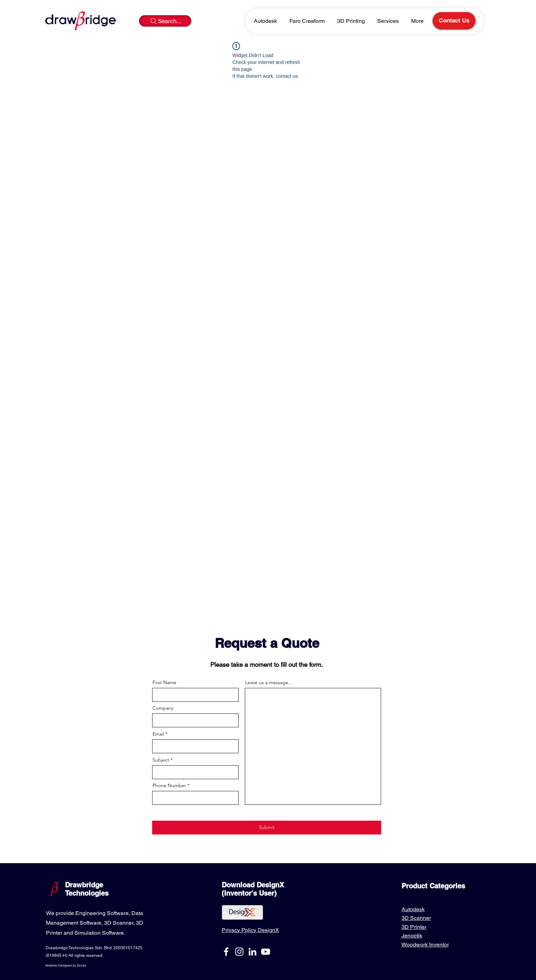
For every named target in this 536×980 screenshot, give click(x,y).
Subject (161, 760)
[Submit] (267, 828)
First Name (164, 682)
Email (158, 734)
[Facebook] (226, 952)
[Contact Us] (454, 21)
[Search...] (165, 21)
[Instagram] (239, 952)
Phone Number (169, 785)
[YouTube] (266, 952)
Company (163, 708)
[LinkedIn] (252, 952)
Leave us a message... (269, 682)
